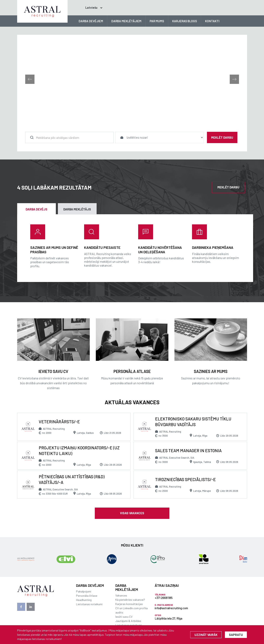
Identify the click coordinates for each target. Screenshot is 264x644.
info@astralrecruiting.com (171, 608)
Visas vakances (132, 513)
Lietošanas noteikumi (89, 604)
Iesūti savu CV (124, 617)
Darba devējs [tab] (37, 209)
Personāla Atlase (87, 596)
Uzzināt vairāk (206, 635)
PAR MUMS (157, 21)
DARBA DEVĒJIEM (91, 21)
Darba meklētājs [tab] (77, 209)
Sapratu (236, 635)
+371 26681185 (164, 598)
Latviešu (88, 7)
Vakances (121, 595)
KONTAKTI (212, 21)
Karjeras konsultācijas (129, 604)
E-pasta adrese (164, 605)
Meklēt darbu (222, 137)
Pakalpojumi (84, 591)
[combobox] (69, 137)
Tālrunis (160, 595)
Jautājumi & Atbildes (128, 621)
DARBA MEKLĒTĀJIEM (126, 21)
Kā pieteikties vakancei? (130, 600)
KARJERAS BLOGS (185, 21)
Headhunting (84, 600)
